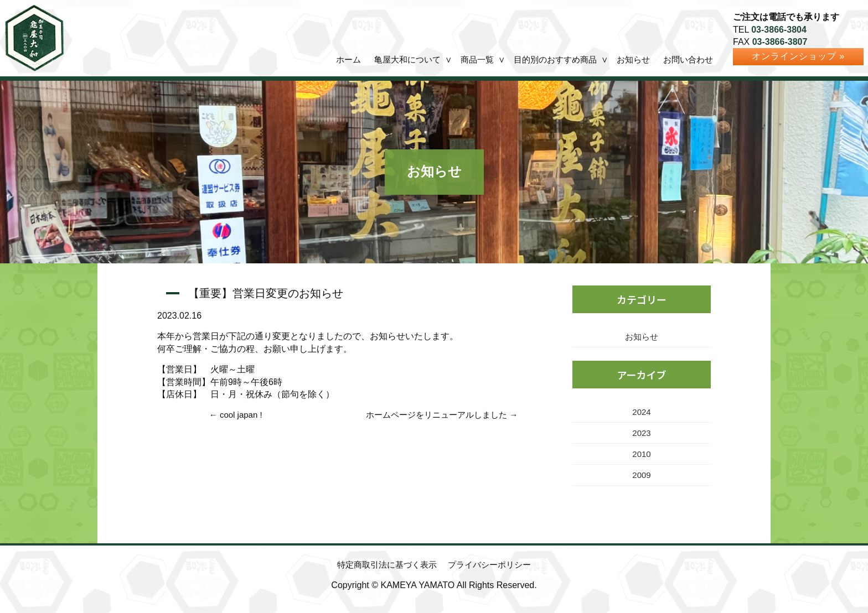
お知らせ (633, 59)
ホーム (348, 59)
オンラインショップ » (798, 56)
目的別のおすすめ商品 (555, 59)
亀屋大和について (407, 59)
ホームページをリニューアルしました (436, 415)
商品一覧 (477, 59)
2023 (641, 433)
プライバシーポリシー (489, 565)
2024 (641, 412)
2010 (641, 454)
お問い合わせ (688, 59)
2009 (641, 475)
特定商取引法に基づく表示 (387, 565)
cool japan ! (241, 415)
